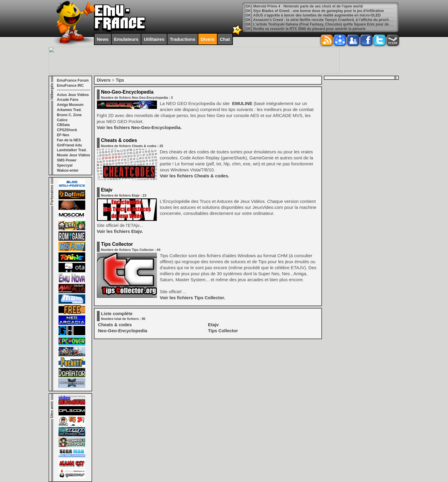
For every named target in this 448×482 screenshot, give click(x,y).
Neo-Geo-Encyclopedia (127, 92)
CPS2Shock (67, 130)
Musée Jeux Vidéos (74, 155)
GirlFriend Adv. (70, 145)
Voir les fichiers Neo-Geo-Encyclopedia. (139, 127)
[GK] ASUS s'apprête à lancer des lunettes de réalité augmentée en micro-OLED (313, 15)
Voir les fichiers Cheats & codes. (195, 176)
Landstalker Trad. (72, 150)
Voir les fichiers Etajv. (120, 231)
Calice (62, 120)
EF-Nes (63, 135)
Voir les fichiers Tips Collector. (193, 298)
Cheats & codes (119, 140)
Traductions (183, 39)
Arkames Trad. (69, 110)
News (103, 39)
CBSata (63, 125)
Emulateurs (126, 39)
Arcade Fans (68, 100)
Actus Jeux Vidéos (73, 95)
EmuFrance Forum (73, 80)
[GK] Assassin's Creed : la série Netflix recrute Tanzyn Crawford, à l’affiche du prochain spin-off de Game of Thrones (344, 20)
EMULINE (242, 103)
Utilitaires (154, 39)
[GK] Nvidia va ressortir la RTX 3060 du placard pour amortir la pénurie (305, 29)
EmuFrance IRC (70, 86)
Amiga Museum (70, 105)
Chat (225, 39)
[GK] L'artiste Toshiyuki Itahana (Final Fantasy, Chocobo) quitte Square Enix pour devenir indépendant (332, 24)
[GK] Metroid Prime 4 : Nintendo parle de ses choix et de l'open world (304, 6)
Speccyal (65, 165)
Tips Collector (117, 244)
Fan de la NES (69, 140)
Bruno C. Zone (69, 115)
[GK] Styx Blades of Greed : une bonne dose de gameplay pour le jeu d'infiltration (314, 11)
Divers (208, 39)
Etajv (107, 190)
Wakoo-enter (68, 170)
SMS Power (67, 160)
